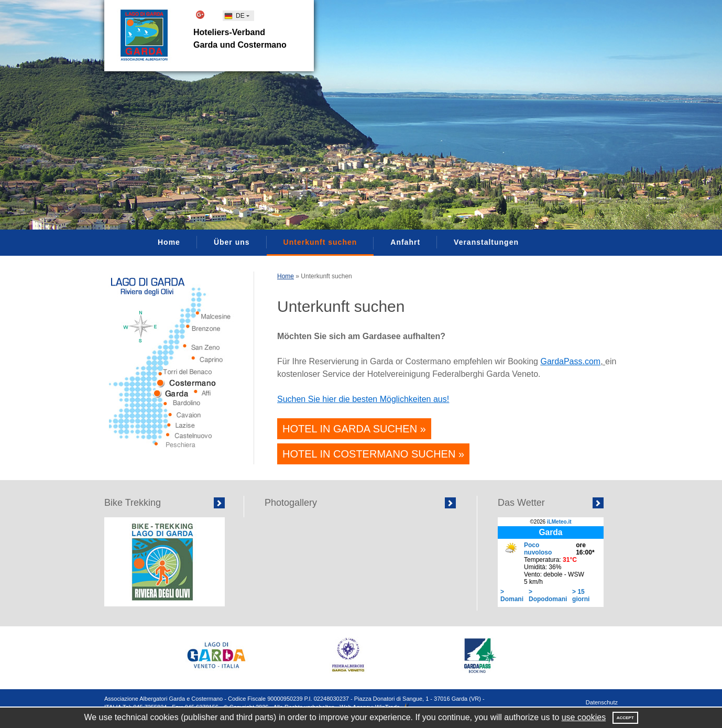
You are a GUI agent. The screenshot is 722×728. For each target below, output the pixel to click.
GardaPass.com (570, 361)
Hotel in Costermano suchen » (373, 454)
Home (169, 242)
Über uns (232, 242)
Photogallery (291, 503)
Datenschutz (602, 702)
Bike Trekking (133, 503)
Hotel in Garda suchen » (354, 429)
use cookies (584, 717)
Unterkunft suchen (320, 242)
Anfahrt (405, 242)
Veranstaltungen (486, 242)
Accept (625, 718)
